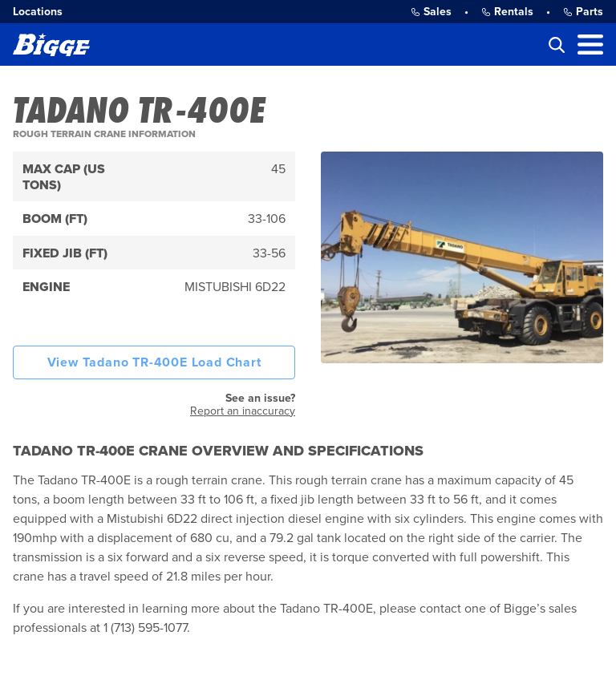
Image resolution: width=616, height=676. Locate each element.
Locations (38, 12)
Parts (583, 12)
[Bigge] (51, 45)
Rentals (507, 12)
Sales (431, 12)
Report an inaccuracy (243, 411)
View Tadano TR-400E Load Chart (154, 362)
